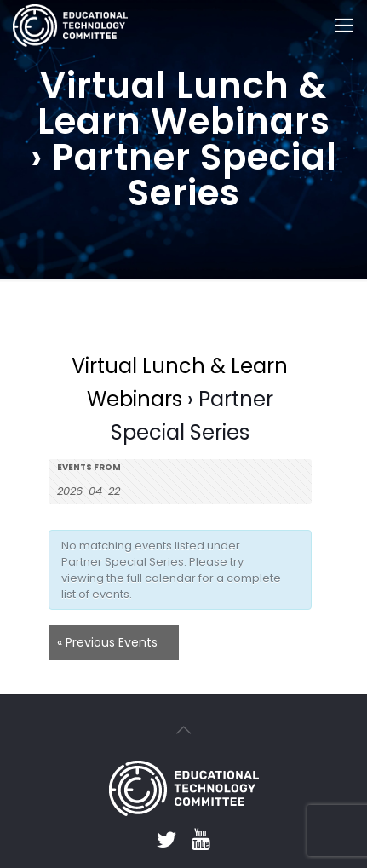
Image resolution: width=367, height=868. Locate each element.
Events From (89, 468)
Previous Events (107, 643)
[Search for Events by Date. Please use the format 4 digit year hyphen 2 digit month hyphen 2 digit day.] (100, 490)
